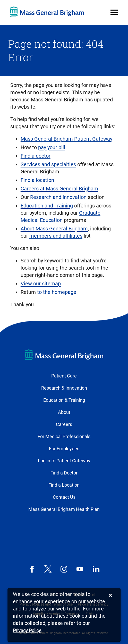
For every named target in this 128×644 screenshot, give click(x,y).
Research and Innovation (58, 197)
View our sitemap (41, 284)
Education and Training (47, 206)
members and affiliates (56, 236)
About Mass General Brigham (54, 229)
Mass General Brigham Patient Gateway (66, 139)
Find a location (37, 180)
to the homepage (57, 292)
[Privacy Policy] (27, 631)
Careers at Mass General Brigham (59, 189)
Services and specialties (48, 164)
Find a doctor (36, 156)
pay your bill (52, 147)
